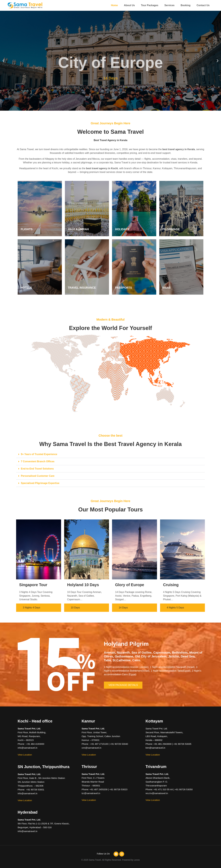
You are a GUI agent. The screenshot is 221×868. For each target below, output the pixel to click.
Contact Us (203, 5)
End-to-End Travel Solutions (37, 469)
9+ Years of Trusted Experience (39, 454)
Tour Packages (150, 5)
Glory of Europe (130, 585)
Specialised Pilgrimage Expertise (40, 483)
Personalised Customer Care (38, 476)
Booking (186, 5)
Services (169, 5)
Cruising (171, 585)
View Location (25, 755)
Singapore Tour (33, 585)
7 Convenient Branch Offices (38, 461)
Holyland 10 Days (83, 585)
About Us (129, 5)
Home (114, 5)
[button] (3, 61)
